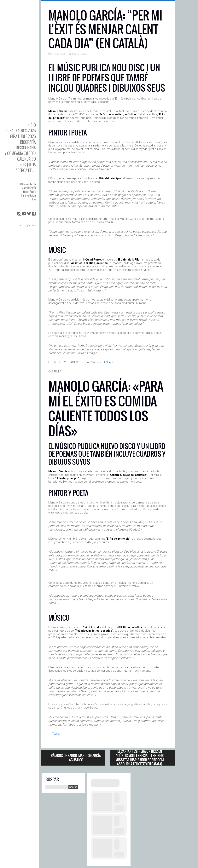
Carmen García (28, 195)
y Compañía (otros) (20, 153)
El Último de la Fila (27, 184)
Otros (33, 199)
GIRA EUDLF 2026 (23, 136)
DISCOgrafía (26, 148)
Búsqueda (28, 164)
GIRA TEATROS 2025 (21, 131)
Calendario (26, 159)
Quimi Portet (29, 192)
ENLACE (109, 362)
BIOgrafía (28, 142)
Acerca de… (26, 170)
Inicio (31, 125)
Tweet (56, 734)
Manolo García (29, 188)
